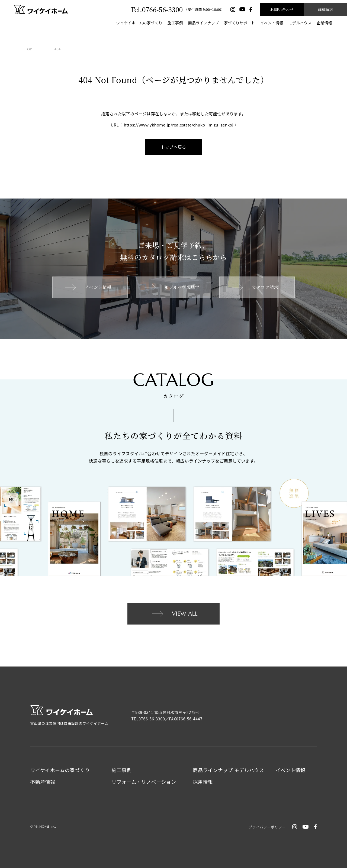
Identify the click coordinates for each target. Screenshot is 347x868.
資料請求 (325, 9)
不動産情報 (43, 782)
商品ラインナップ (204, 23)
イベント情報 (272, 23)
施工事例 (175, 23)
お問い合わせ (282, 9)
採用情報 (203, 782)
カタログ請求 (255, 287)
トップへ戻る (174, 147)
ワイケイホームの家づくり (139, 23)
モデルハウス (300, 23)
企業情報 (324, 23)
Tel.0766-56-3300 (156, 9)
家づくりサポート (239, 23)
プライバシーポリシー (267, 827)
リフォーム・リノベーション (144, 782)
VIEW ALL (174, 614)
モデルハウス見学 (171, 287)
